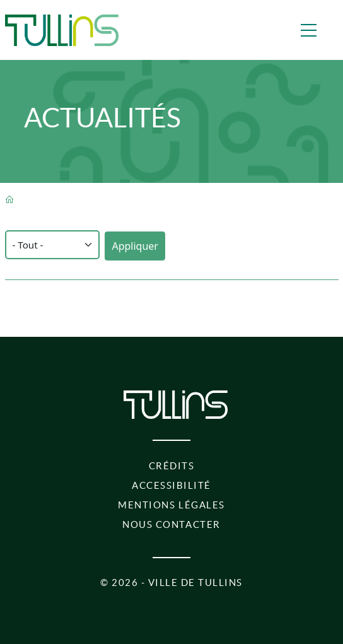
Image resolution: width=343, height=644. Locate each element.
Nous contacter (171, 524)
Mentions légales (171, 505)
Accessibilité (171, 485)
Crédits (172, 466)
